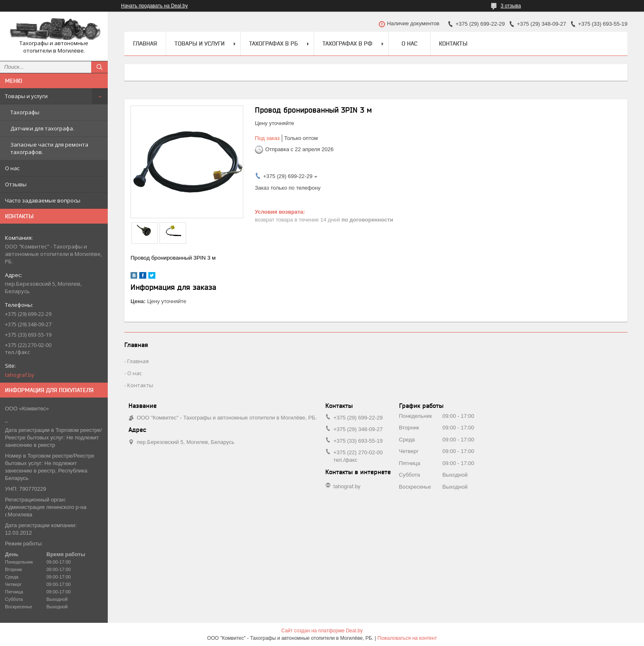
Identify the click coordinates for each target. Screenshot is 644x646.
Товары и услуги (26, 96)
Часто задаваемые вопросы (43, 200)
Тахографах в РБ (274, 43)
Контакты (453, 43)
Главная (145, 43)
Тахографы (25, 112)
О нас (12, 168)
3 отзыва (511, 6)
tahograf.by (20, 375)
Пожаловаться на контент (407, 638)
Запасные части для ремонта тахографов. (49, 148)
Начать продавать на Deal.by (154, 6)
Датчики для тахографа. (42, 128)
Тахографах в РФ (347, 43)
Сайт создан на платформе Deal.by (322, 631)
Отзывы (16, 184)
